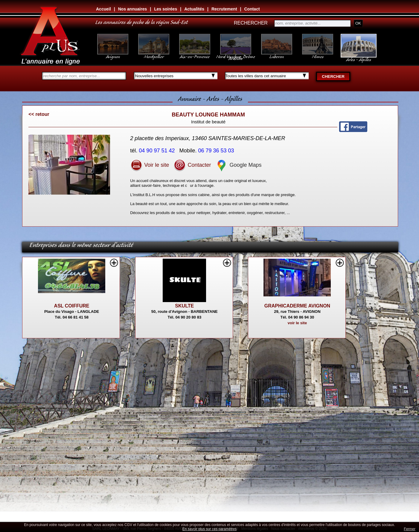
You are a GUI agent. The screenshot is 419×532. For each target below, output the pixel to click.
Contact (252, 9)
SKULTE (184, 306)
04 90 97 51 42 (157, 151)
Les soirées (166, 9)
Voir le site (150, 165)
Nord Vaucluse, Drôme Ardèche (236, 54)
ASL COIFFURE (72, 306)
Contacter (192, 165)
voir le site (297, 323)
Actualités (194, 9)
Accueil (103, 9)
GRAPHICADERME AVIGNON (297, 306)
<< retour (39, 114)
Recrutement (224, 9)
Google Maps (238, 165)
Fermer (410, 529)
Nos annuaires (132, 9)
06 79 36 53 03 (217, 151)
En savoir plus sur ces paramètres (209, 529)
